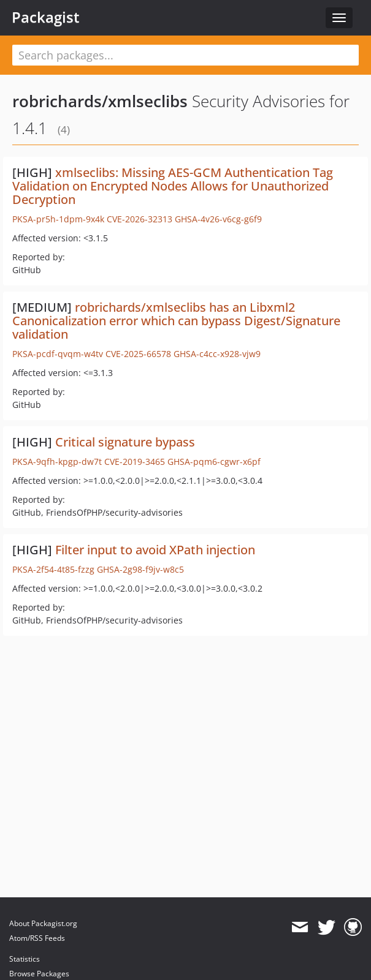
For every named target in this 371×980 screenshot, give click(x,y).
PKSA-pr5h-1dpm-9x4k (58, 219)
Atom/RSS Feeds (37, 938)
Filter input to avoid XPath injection (155, 550)
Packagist (46, 17)
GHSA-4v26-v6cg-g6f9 (218, 219)
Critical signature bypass (125, 442)
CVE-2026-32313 (140, 219)
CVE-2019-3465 (135, 462)
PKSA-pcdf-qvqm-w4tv (58, 354)
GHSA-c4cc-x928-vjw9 (217, 354)
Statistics (25, 959)
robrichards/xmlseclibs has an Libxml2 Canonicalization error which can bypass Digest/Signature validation (176, 321)
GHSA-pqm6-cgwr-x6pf (214, 462)
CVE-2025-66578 (138, 354)
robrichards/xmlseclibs (100, 101)
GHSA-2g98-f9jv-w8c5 (140, 569)
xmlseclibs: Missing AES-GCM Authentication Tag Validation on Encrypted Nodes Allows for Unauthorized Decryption (173, 186)
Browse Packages (39, 974)
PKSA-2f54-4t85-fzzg (53, 569)
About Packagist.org (43, 923)
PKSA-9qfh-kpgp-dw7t (57, 462)
